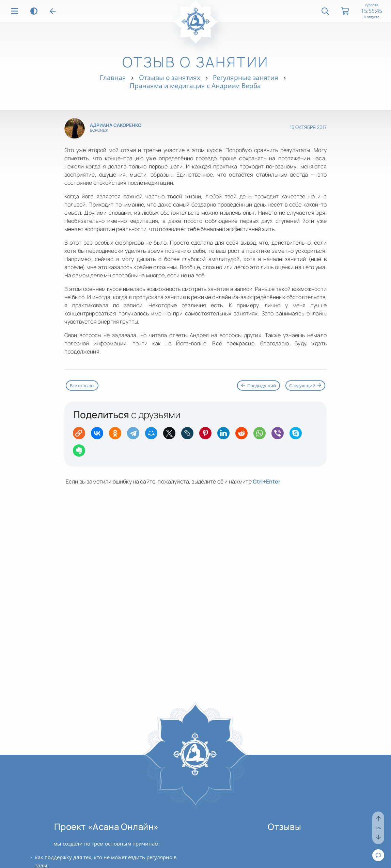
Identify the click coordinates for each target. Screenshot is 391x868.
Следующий (305, 386)
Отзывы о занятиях (170, 77)
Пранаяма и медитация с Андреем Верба (195, 86)
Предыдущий (259, 386)
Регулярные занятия (246, 77)
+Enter (267, 481)
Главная (113, 77)
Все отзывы (82, 386)
